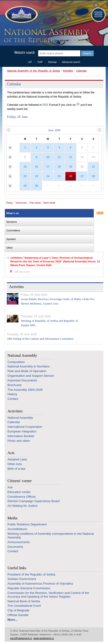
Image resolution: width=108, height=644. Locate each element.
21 (93, 167)
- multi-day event (20, 272)
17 (48, 167)
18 (59, 167)
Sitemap (52, 62)
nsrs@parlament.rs (21, 638)
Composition (16, 362)
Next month (99, 130)
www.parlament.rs (43, 638)
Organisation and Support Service (31, 376)
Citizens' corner (20, 481)
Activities (68, 71)
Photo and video (19, 441)
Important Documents (22, 380)
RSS (45, 105)
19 (71, 167)
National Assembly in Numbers (29, 366)
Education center (19, 492)
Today (9, 203)
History (12, 394)
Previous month (9, 130)
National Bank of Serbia (24, 601)
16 (36, 167)
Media (12, 518)
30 (36, 186)
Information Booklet (21, 436)
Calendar (81, 71)
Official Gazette (18, 615)
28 (93, 176)
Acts (11, 453)
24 (48, 176)
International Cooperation (25, 427)
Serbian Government (22, 579)
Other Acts (15, 464)
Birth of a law (16, 469)
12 (71, 157)
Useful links (17, 568)
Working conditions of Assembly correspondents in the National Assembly (51, 536)
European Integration (22, 431)
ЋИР (40, 62)
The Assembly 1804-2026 (25, 390)
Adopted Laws (17, 459)
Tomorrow (21, 203)
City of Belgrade (19, 610)
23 (36, 176)
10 (48, 157)
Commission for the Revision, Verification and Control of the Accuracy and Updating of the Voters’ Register (48, 595)
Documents (15, 547)
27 (82, 176)
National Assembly (22, 355)
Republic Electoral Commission (29, 588)
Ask (10, 487)
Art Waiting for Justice (22, 506)
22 (25, 176)
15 (25, 167)
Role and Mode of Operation (27, 371)
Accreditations (17, 529)
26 (71, 176)
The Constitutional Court (24, 606)
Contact (13, 399)
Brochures (15, 385)
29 (25, 186)
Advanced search (71, 62)
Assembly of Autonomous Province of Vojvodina (40, 584)
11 (59, 157)
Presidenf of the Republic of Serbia (31, 574)
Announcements (19, 542)
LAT (30, 62)
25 (59, 176)
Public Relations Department (27, 524)
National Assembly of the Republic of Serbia (34, 71)
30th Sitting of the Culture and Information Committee (40, 339)
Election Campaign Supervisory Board (34, 501)
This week (35, 203)
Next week (49, 203)
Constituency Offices (22, 497)
